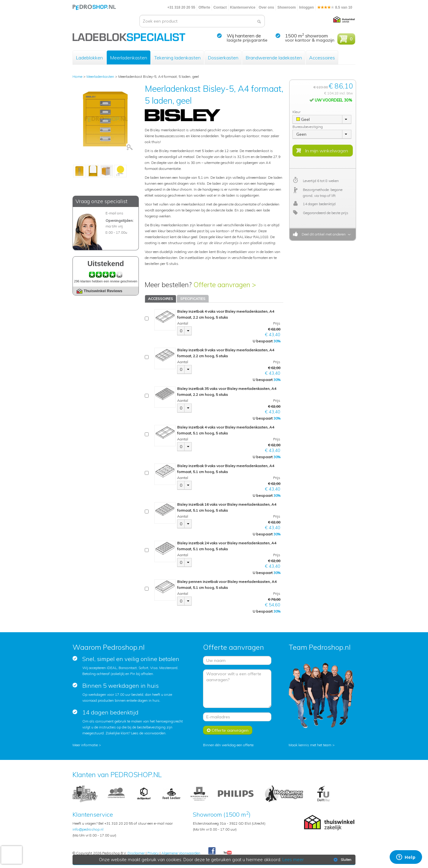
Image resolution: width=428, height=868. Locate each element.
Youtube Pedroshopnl (228, 853)
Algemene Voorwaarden (181, 853)
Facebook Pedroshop (212, 851)
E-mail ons (114, 213)
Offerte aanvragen (228, 730)
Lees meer (293, 860)
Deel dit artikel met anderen (323, 234)
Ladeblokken (89, 58)
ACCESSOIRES (160, 299)
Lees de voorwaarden (148, 733)
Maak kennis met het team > (312, 745)
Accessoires (322, 58)
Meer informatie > (87, 745)
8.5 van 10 (335, 7)
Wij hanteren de (244, 36)
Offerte (204, 7)
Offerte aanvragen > (225, 285)
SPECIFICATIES (193, 299)
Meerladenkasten (129, 58)
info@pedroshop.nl (88, 829)
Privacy (153, 853)
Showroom (287, 7)
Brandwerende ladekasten (274, 58)
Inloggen (306, 7)
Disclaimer (136, 853)
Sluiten (342, 860)
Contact (220, 7)
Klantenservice (243, 7)
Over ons (266, 7)
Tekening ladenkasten (177, 58)
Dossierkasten (223, 58)
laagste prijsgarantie (247, 40)
